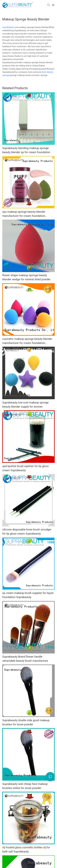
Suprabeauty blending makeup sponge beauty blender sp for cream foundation (26, 150)
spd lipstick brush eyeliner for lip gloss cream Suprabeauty (25, 468)
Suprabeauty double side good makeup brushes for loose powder (26, 722)
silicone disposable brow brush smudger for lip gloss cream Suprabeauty (27, 532)
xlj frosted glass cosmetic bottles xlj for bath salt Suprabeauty (26, 849)
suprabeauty (8, 27)
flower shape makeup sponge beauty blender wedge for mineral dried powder (26, 277)
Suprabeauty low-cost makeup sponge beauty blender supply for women (25, 405)
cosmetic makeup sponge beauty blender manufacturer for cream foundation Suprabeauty (27, 341)
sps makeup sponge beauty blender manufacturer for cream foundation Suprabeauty (24, 214)
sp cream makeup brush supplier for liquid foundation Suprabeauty (28, 595)
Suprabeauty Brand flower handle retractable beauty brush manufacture (25, 659)
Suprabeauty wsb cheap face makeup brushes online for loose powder (25, 786)
